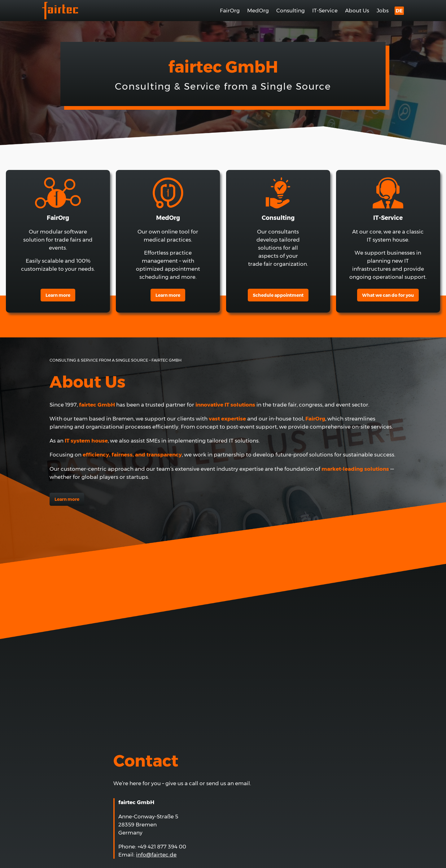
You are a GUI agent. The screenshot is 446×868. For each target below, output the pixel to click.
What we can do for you (388, 295)
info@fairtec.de (156, 855)
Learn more (58, 295)
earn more (168, 295)
